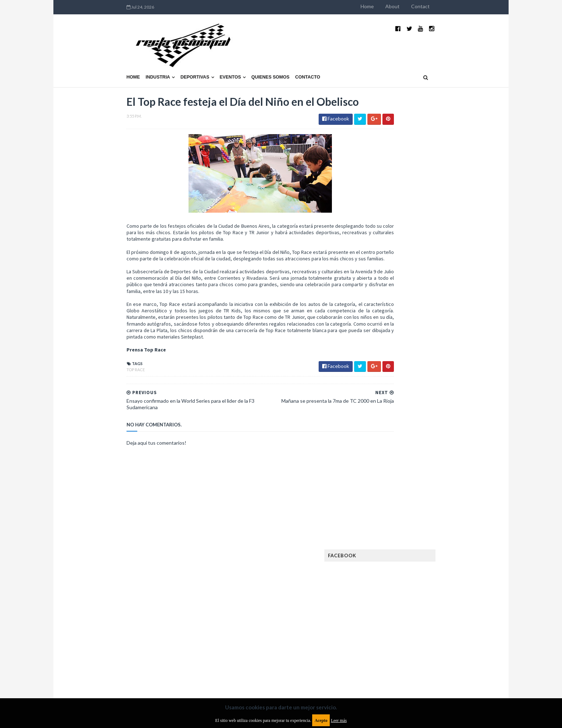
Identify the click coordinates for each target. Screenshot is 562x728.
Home (413, 6)
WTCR (402, 639)
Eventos (184, 60)
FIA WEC (420, 524)
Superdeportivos (448, 616)
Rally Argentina (441, 605)
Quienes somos (224, 60)
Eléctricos (386, 490)
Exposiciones (389, 513)
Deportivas (149, 60)
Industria (112, 60)
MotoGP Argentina (396, 582)
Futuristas (386, 536)
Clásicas (384, 479)
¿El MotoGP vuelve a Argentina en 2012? (433, 347)
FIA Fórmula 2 (426, 513)
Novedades (438, 593)
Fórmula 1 (418, 536)
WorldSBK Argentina (440, 639)
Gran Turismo (390, 547)
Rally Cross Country (397, 616)
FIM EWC (445, 524)
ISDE (418, 547)
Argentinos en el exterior (403, 467)
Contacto (262, 60)
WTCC (381, 639)
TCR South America (395, 628)
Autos (447, 467)
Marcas (427, 570)
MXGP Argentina (392, 570)
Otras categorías (394, 605)
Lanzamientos (435, 559)
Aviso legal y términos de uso (113, 670)
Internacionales (393, 559)
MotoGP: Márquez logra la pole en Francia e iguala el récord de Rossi (440, 386)
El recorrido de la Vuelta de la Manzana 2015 (441, 312)
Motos (434, 582)
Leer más (339, 720)
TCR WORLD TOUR (443, 628)
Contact (467, 6)
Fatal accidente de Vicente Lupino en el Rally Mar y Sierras (441, 422)
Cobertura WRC (419, 479)
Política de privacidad (239, 670)
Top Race (89, 377)
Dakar (452, 479)
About (439, 6)
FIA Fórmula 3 (389, 524)
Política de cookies (372, 670)
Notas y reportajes (396, 593)
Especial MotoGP (444, 502)
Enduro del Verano (396, 502)
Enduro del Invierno (429, 490)
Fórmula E (449, 536)
